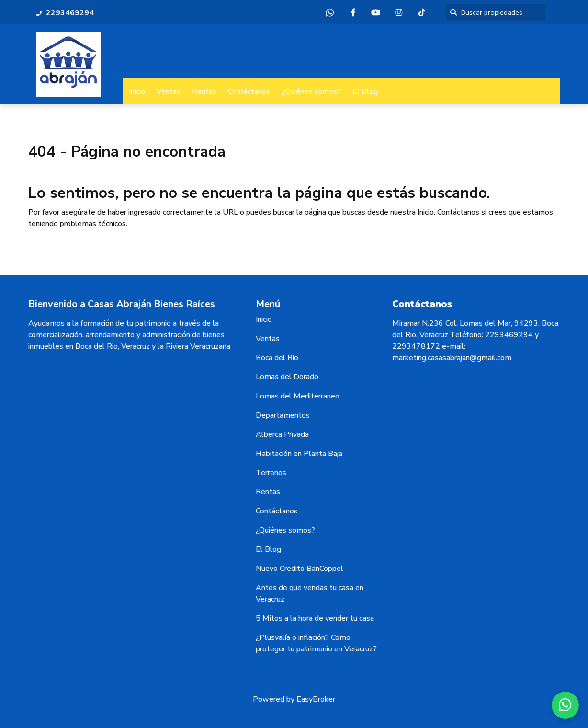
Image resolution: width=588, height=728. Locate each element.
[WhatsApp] (564, 704)
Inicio (137, 91)
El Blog (365, 91)
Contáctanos (249, 91)
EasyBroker (316, 699)
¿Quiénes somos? (311, 91)
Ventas (169, 91)
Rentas (204, 91)
